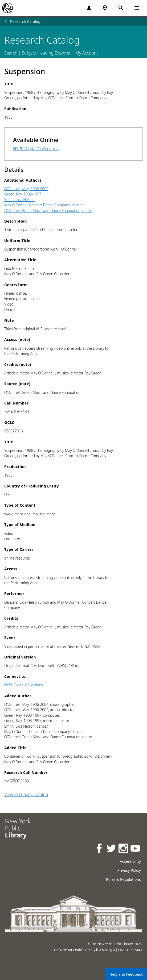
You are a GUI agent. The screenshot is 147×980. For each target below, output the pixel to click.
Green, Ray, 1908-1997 (23, 194)
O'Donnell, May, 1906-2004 (26, 189)
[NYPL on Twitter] (112, 849)
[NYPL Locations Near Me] (105, 8)
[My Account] (89, 8)
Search (11, 53)
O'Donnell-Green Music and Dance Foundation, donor (48, 210)
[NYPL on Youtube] (136, 849)
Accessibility (130, 861)
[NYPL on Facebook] (100, 849)
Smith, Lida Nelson (19, 200)
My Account (87, 53)
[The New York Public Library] (7, 8)
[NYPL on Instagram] (124, 849)
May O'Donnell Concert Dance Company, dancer (44, 205)
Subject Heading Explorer (46, 53)
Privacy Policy (129, 870)
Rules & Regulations (123, 879)
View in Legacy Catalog (26, 794)
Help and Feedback (126, 974)
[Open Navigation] (137, 8)
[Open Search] (121, 8)
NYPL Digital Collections (36, 149)
